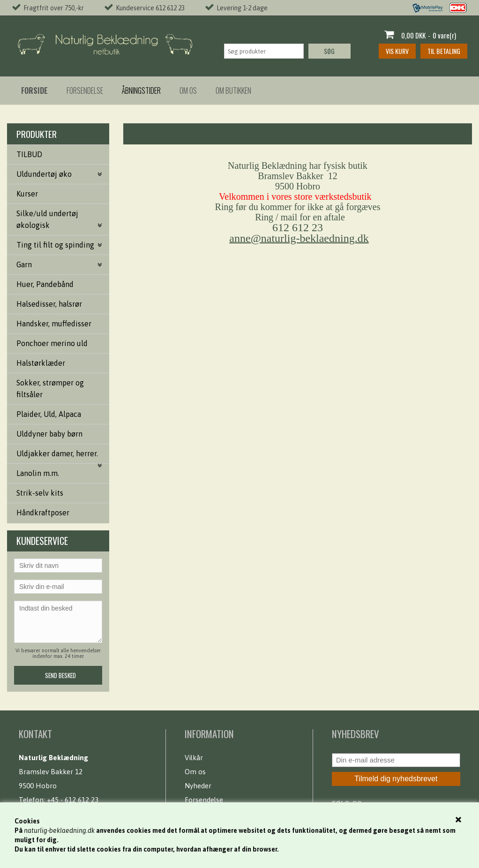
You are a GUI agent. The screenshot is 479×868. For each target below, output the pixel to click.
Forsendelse (85, 91)
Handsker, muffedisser (54, 324)
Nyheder (198, 786)
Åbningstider (141, 91)
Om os (188, 91)
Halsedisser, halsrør (49, 304)
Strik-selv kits (40, 493)
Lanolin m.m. (38, 473)
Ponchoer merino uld (52, 343)
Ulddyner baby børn (49, 434)
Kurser (27, 194)
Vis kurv (397, 51)
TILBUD (29, 154)
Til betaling (444, 51)
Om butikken (233, 91)
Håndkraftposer (43, 513)
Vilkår (194, 758)
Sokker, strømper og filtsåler (50, 389)
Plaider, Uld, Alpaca (49, 414)
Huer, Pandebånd (45, 284)
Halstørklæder (41, 363)
